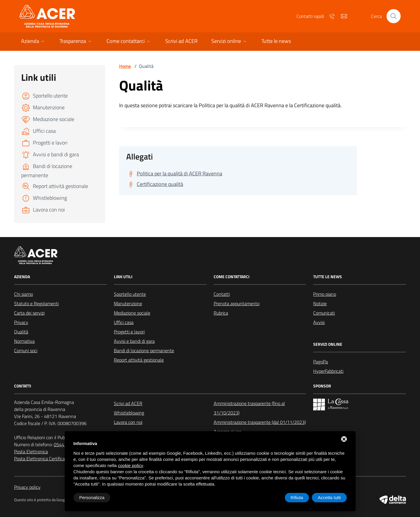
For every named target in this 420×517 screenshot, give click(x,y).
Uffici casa (124, 322)
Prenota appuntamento (237, 303)
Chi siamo (23, 294)
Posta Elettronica (31, 451)
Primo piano (325, 294)
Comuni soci (26, 350)
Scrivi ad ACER (128, 403)
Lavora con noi (128, 422)
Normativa (24, 341)
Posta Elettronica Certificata (42, 459)
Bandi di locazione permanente (144, 350)
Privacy (21, 322)
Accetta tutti (329, 497)
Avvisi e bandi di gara (134, 341)
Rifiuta (297, 497)
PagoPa (321, 362)
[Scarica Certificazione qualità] (155, 184)
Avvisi (319, 322)
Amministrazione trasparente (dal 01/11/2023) (260, 422)
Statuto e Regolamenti (36, 303)
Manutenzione (128, 303)
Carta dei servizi (29, 313)
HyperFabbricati (328, 371)
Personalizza (92, 497)
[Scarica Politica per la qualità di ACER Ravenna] (174, 174)
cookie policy (131, 465)
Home (125, 66)
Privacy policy (27, 487)
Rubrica (221, 313)
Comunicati (324, 313)
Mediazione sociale (132, 313)
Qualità (21, 332)
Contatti (222, 294)
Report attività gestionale (139, 360)
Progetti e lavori (129, 332)
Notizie (320, 303)
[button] (33, 42)
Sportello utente (130, 294)
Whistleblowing (129, 413)
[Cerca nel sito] (394, 16)
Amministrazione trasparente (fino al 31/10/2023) (249, 408)
